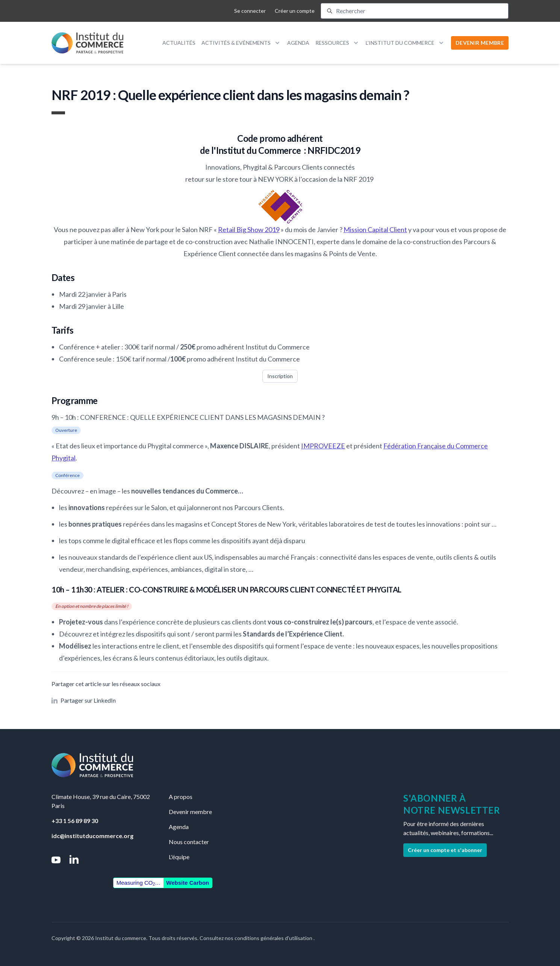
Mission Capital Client (375, 229)
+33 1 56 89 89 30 (75, 821)
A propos (181, 797)
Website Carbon (188, 883)
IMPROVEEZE (323, 446)
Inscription (280, 376)
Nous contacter (189, 842)
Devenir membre (190, 812)
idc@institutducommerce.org (92, 836)
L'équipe (179, 857)
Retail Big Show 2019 (249, 229)
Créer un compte (295, 11)
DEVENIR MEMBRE (480, 43)
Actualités (179, 43)
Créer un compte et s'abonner (445, 850)
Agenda (298, 43)
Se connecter (250, 11)
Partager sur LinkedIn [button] (84, 700)
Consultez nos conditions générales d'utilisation (257, 938)
